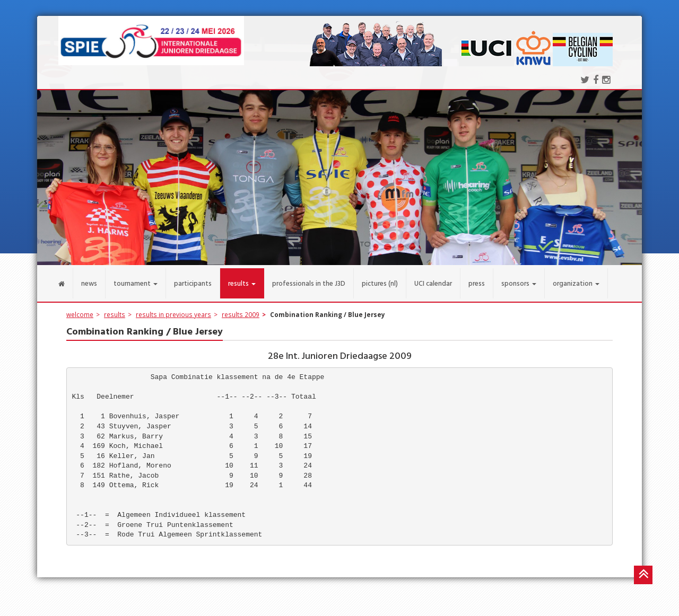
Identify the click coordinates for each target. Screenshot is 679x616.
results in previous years (173, 308)
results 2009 (241, 308)
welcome (80, 308)
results (115, 308)
